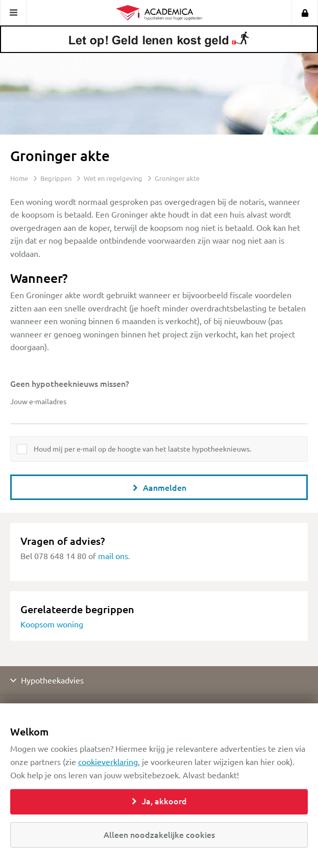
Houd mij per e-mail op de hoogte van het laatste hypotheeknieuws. (142, 449)
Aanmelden (159, 487)
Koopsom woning (52, 624)
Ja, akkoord (159, 801)
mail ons (113, 556)
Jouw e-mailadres (38, 401)
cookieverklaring (108, 761)
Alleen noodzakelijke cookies (159, 834)
